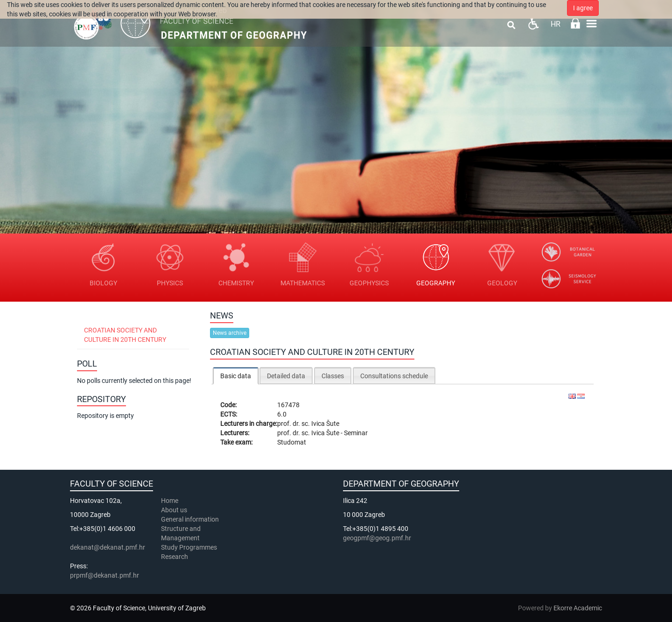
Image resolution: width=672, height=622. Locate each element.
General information (190, 519)
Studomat (292, 442)
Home (170, 501)
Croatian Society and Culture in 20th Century (125, 335)
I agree (583, 8)
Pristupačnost (533, 24)
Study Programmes (189, 547)
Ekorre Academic (578, 608)
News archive (230, 333)
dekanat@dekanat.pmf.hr (108, 547)
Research (175, 557)
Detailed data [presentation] (286, 376)
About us (175, 510)
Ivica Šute (325, 424)
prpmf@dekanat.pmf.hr (105, 575)
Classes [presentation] (333, 376)
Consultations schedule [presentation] (394, 376)
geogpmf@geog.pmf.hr (377, 538)
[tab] (236, 376)
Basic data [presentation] (236, 376)
